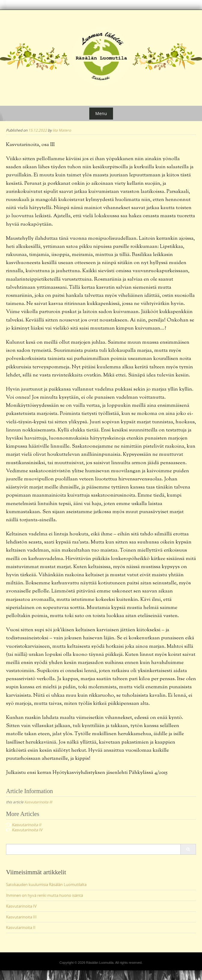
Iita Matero (62, 130)
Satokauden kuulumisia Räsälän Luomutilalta (46, 884)
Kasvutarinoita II (21, 927)
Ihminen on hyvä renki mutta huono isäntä (44, 895)
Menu (101, 113)
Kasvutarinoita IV (21, 906)
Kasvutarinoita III (38, 802)
